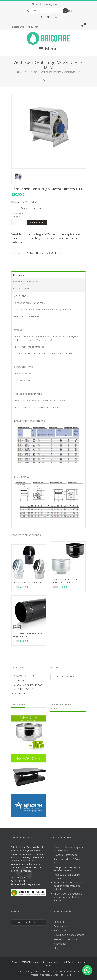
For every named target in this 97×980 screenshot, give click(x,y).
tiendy (49, 966)
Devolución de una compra (69, 935)
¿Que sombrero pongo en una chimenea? (69, 849)
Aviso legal (60, 944)
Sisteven (57, 253)
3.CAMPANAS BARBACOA (29, 685)
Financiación (60, 930)
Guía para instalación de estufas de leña (67, 869)
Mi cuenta (33, 27)
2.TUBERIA (21, 680)
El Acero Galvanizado (66, 855)
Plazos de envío (21, 288)
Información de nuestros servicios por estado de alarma (68, 897)
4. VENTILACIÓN (30, 72)
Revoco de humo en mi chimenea (67, 876)
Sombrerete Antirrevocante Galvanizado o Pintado (66, 581)
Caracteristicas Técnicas (26, 282)
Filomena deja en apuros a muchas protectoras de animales (69, 886)
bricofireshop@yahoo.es (48, 4)
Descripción (19, 275)
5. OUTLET (21, 693)
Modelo (15, 202)
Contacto (59, 922)
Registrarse (18, 27)
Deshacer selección (31, 208)
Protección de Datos (66, 939)
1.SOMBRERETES (24, 676)
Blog (56, 948)
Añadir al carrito (37, 222)
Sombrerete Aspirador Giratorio (29, 582)
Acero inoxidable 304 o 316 (67, 861)
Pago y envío (61, 926)
